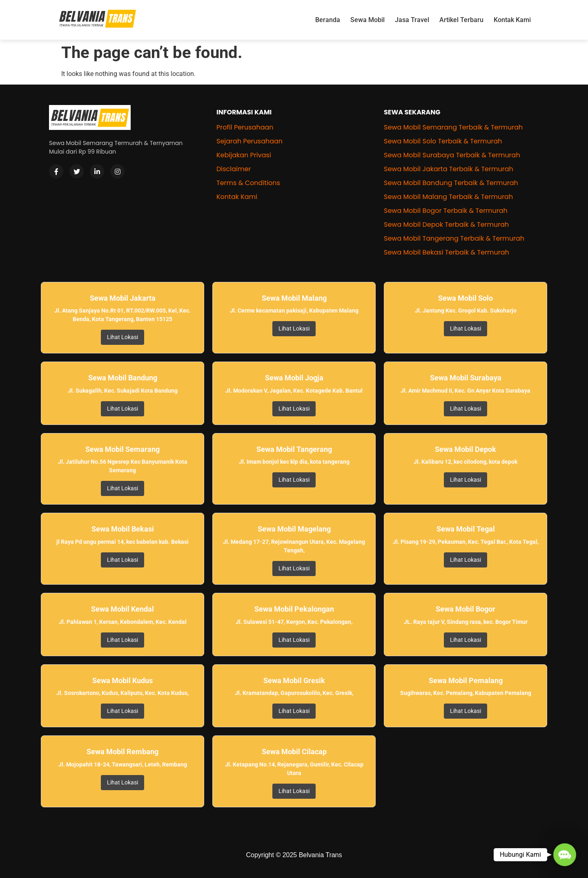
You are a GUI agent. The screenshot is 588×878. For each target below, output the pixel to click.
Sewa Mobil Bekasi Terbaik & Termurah (447, 252)
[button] (565, 855)
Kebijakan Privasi (244, 155)
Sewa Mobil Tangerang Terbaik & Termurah (454, 238)
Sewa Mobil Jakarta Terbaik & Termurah (449, 169)
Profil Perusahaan (245, 127)
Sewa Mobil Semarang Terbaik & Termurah (453, 127)
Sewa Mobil (367, 20)
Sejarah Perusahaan (249, 141)
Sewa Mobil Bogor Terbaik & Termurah (446, 211)
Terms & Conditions (248, 183)
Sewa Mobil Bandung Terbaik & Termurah (451, 183)
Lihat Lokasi (122, 337)
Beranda (328, 20)
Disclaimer (234, 169)
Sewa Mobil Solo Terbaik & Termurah (443, 141)
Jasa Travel (412, 20)
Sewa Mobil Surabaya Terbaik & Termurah (452, 155)
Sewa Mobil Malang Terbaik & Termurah (448, 197)
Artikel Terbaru (461, 20)
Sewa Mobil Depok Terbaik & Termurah (446, 225)
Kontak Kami (512, 20)
